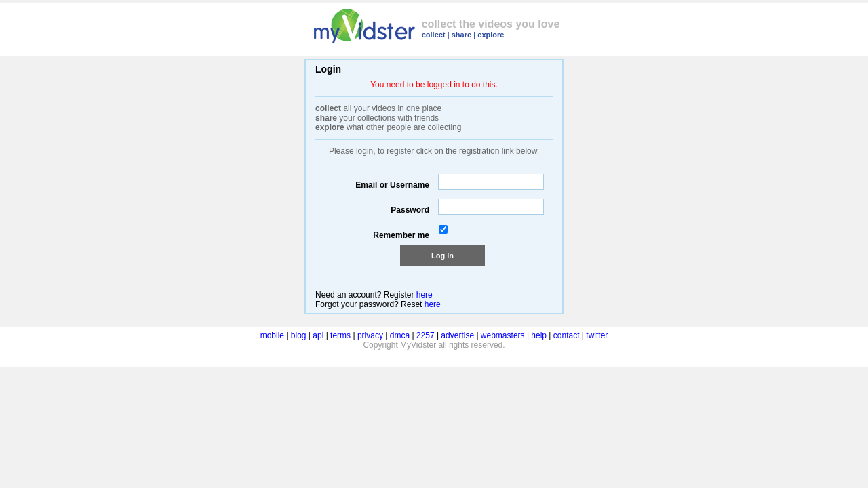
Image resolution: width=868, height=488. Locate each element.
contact (567, 335)
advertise (457, 335)
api (318, 335)
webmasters (503, 335)
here (425, 295)
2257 (426, 335)
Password (410, 210)
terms (340, 335)
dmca (400, 335)
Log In (442, 256)
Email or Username (392, 185)
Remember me (401, 235)
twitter (597, 335)
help (539, 335)
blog (299, 335)
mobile (272, 335)
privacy (370, 335)
